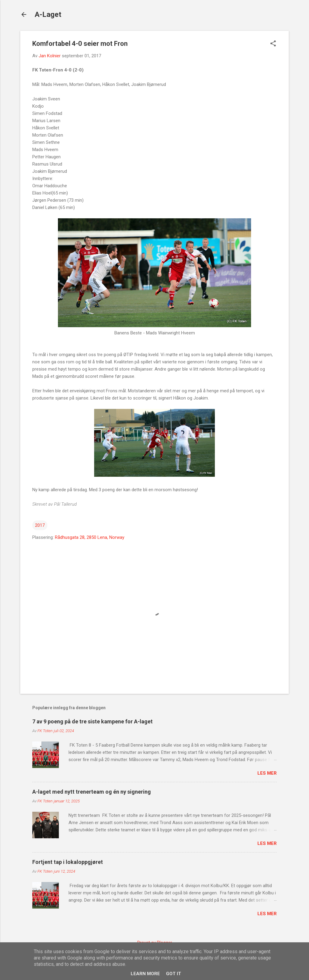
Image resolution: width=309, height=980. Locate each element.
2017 (40, 525)
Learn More (145, 974)
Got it (174, 974)
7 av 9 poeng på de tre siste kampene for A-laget (92, 721)
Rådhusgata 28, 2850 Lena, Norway (90, 537)
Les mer (267, 773)
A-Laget (48, 14)
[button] (273, 44)
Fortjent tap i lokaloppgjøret (68, 862)
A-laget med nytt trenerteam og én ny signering (92, 792)
